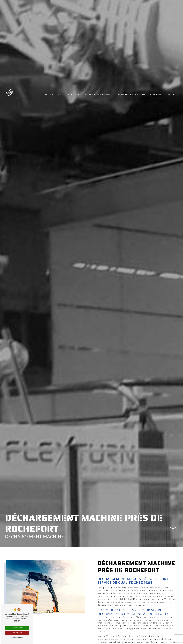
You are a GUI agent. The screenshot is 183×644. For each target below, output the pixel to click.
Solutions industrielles (98, 94)
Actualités (156, 94)
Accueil (49, 94)
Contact (172, 94)
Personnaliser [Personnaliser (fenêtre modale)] (17, 638)
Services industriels (69, 94)
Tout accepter (17, 628)
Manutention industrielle (131, 94)
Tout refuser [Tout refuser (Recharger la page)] (17, 633)
